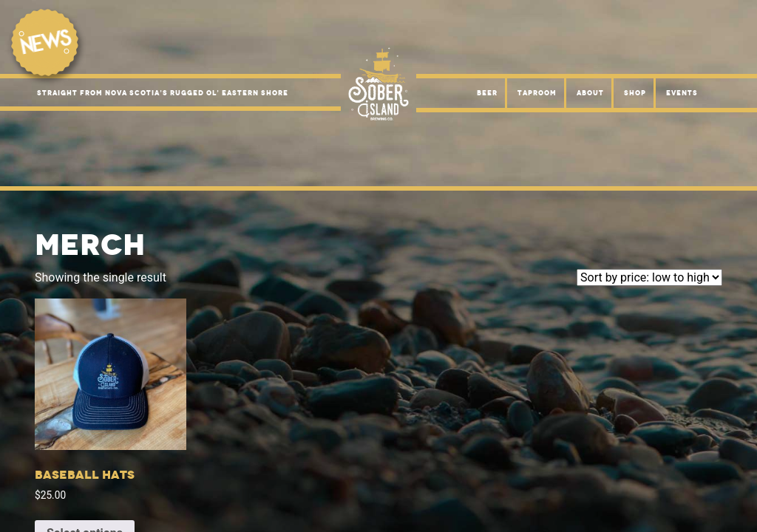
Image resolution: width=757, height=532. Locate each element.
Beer (487, 93)
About (590, 93)
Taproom (537, 93)
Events (682, 93)
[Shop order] (649, 277)
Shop (635, 93)
